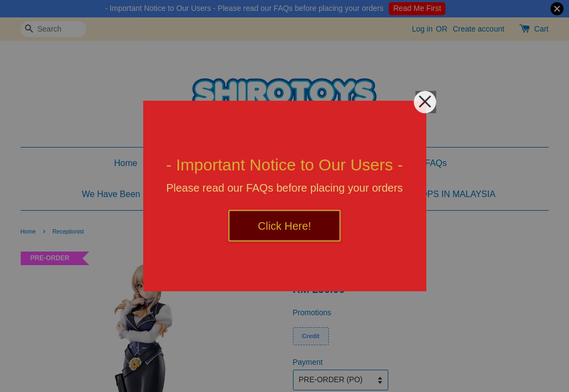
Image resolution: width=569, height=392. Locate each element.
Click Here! (285, 226)
